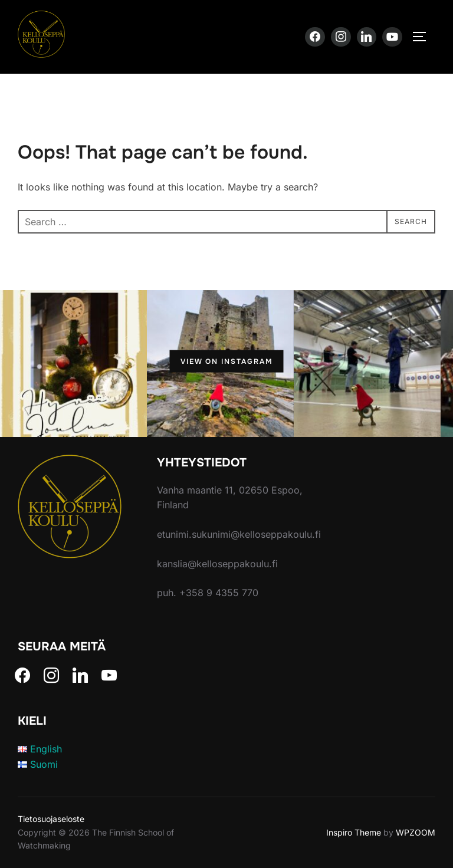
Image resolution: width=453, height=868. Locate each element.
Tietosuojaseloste (51, 819)
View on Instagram (227, 361)
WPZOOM (416, 832)
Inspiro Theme (354, 832)
